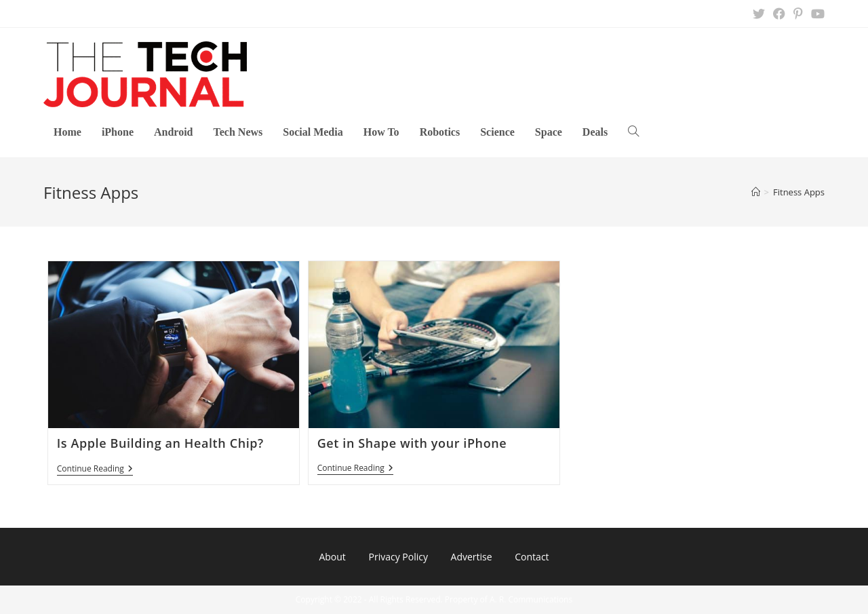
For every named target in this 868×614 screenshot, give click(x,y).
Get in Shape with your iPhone (412, 443)
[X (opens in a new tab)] (759, 14)
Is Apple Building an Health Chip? (160, 443)
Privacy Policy (398, 557)
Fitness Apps (799, 192)
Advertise (472, 557)
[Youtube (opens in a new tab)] (816, 14)
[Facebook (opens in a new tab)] (779, 14)
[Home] (756, 192)
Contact (532, 557)
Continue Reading (95, 470)
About (332, 557)
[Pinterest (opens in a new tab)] (798, 14)
